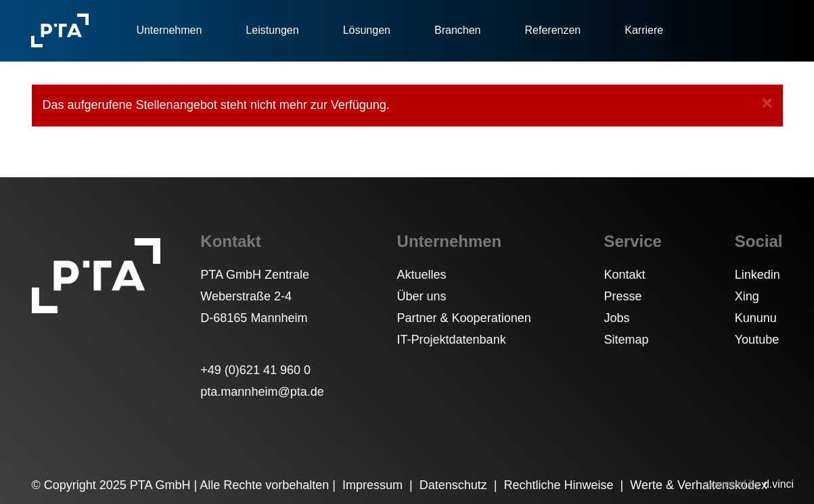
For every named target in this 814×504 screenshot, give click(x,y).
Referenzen (553, 30)
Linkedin (758, 275)
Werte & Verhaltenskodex (699, 485)
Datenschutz (455, 485)
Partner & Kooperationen (464, 318)
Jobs (617, 318)
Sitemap (627, 340)
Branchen (458, 30)
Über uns (422, 296)
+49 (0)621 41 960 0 (255, 370)
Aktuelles (422, 275)
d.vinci (778, 484)
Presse (623, 296)
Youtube (757, 340)
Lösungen (367, 30)
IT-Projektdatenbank (452, 340)
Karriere (644, 30)
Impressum (374, 485)
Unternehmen (169, 30)
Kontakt (625, 275)
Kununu (756, 318)
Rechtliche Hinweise (560, 485)
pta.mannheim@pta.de (262, 392)
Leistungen (272, 30)
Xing (747, 296)
